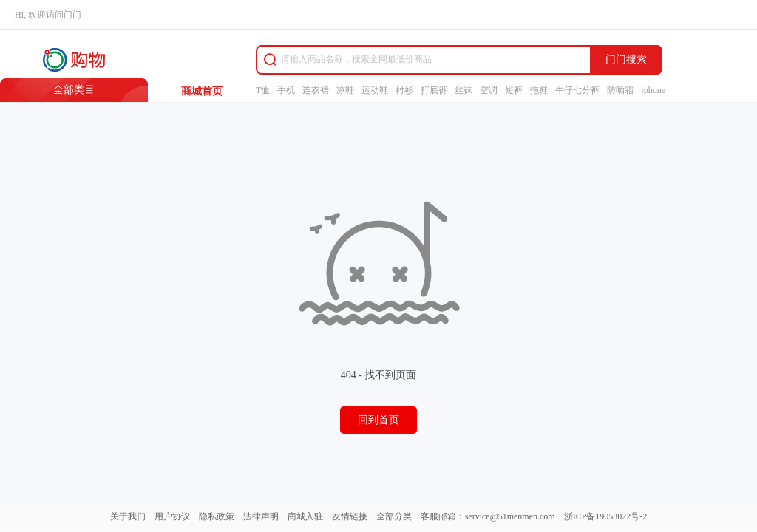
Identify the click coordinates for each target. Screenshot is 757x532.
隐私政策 (217, 516)
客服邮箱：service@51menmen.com (488, 516)
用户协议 (172, 516)
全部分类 (394, 516)
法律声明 (261, 516)
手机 (286, 90)
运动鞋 (375, 90)
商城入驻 (305, 516)
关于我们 (128, 516)
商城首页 (202, 91)
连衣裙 (316, 90)
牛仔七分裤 (577, 90)
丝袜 (464, 90)
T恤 (263, 90)
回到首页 (378, 420)
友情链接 (350, 516)
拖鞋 (539, 90)
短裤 (514, 90)
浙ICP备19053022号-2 (606, 516)
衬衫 (404, 90)
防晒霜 (620, 90)
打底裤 (434, 90)
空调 (489, 90)
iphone (653, 90)
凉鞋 (345, 90)
